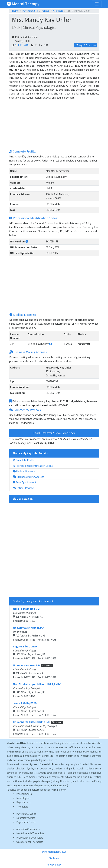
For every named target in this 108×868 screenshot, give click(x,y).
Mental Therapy (23, 4)
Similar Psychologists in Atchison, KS (33, 601)
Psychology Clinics (26, 814)
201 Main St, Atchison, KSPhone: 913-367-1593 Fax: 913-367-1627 (35, 671)
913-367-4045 (22, 45)
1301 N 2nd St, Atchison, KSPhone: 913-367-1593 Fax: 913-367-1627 (35, 652)
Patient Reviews (24, 488)
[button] (27, 241)
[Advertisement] (54, 124)
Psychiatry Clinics (26, 822)
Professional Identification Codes (33, 466)
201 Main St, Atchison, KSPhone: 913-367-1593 (28, 615)
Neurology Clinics (26, 818)
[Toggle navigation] (97, 4)
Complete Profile (24, 460)
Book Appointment (25, 482)
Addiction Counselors (28, 829)
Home (15, 11)
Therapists (22, 807)
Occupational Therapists (30, 842)
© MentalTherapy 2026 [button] (54, 852)
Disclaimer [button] (54, 858)
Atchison (58, 11)
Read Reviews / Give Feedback (54, 433)
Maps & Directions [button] (86, 45)
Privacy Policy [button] (54, 865)
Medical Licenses (24, 471)
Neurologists (23, 798)
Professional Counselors (30, 838)
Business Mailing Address (29, 477)
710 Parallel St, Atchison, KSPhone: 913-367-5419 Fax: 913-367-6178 (35, 634)
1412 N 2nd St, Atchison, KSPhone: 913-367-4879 (37, 690)
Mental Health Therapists (30, 833)
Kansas (45, 11)
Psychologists (30, 11)
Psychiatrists (24, 802)
